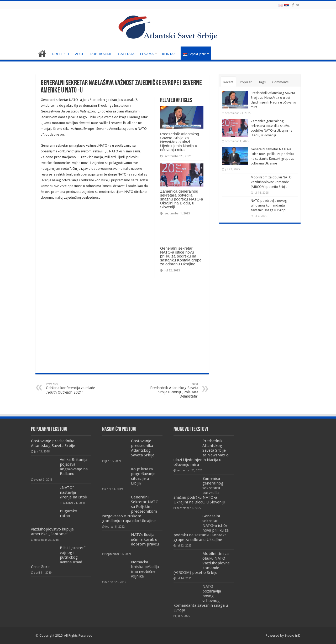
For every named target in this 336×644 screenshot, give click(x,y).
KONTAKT (170, 54)
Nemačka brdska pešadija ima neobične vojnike (145, 569)
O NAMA (147, 54)
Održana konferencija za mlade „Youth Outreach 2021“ (73, 388)
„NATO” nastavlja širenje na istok (74, 492)
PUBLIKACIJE (101, 54)
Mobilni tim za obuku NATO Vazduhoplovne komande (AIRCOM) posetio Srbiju (271, 182)
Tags (262, 82)
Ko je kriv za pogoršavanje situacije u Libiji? (143, 476)
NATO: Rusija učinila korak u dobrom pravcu (145, 539)
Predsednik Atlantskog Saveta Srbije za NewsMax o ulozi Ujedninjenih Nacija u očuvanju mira (180, 142)
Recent (228, 82)
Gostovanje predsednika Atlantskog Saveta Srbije (143, 448)
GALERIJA (126, 54)
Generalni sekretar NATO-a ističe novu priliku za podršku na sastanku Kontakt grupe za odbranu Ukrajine (181, 256)
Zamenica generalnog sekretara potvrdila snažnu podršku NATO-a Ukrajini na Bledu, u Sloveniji (182, 199)
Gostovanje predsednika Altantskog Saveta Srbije (53, 443)
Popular (246, 82)
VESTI (80, 54)
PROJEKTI (61, 54)
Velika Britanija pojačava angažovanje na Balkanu (74, 467)
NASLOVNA (42, 53)
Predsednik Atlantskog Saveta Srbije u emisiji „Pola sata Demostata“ (171, 390)
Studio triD (293, 635)
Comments (280, 82)
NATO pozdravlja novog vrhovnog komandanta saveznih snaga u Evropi (269, 205)
